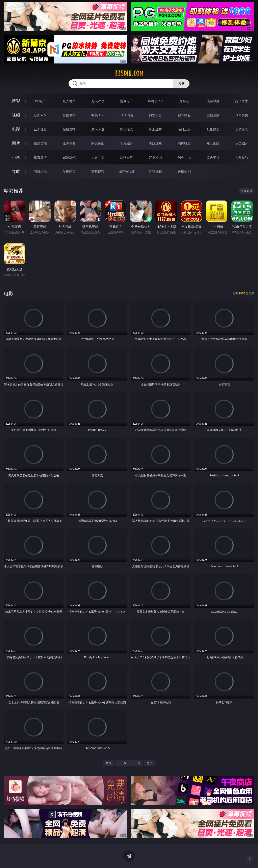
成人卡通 (98, 129)
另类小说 (184, 157)
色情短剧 (184, 172)
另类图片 (242, 143)
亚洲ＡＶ (40, 115)
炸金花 (184, 101)
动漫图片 (127, 143)
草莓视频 (98, 172)
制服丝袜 (155, 129)
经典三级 (184, 129)
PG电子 (40, 101)
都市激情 (40, 157)
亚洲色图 (69, 143)
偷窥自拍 (40, 143)
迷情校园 (155, 157)
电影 (16, 129)
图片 (16, 143)
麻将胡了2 (155, 101)
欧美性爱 (127, 129)
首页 (108, 763)
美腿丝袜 (155, 143)
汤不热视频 (127, 172)
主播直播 (213, 115)
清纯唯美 (184, 143)
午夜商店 (69, 172)
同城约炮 (40, 172)
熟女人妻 (155, 115)
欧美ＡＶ (98, 115)
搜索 (181, 84)
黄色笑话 (213, 157)
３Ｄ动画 (127, 115)
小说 (16, 157)
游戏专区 (127, 101)
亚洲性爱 (40, 129)
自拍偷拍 (69, 115)
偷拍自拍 (69, 129)
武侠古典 (127, 157)
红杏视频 (155, 172)
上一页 (122, 763)
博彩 (16, 101)
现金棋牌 (213, 101)
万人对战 (98, 101)
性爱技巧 (242, 157)
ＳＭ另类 (242, 115)
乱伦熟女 (213, 129)
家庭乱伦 (69, 157)
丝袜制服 (184, 115)
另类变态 (242, 129)
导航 (16, 171)
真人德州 (69, 101)
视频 (16, 115)
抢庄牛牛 (242, 101)
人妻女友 (98, 157)
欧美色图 (98, 143)
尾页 (150, 763)
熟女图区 (213, 143)
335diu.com (129, 73)
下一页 (136, 763)
